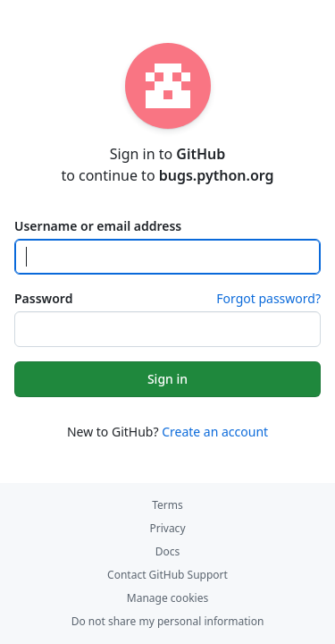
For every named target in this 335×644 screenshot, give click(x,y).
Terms (167, 505)
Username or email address (98, 226)
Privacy (167, 528)
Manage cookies (167, 598)
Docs (168, 551)
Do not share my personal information (168, 621)
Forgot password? (268, 298)
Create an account (215, 432)
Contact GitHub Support (167, 575)
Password (43, 298)
